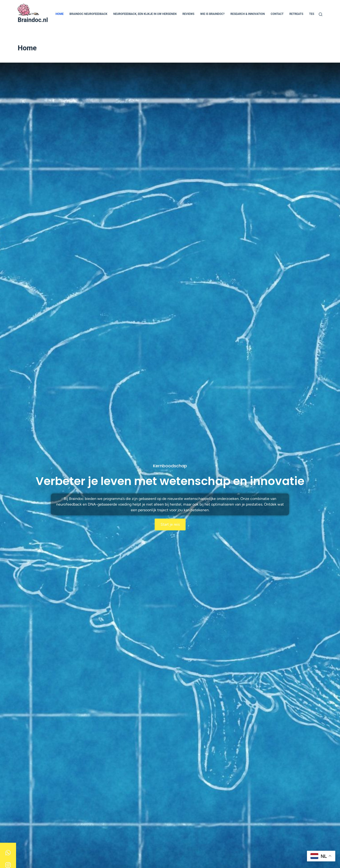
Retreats (296, 14)
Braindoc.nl (33, 20)
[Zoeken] (321, 14)
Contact (277, 14)
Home (59, 14)
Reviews (188, 14)
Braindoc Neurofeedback (88, 14)
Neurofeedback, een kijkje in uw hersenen (145, 14)
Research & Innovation (248, 14)
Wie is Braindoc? (212, 14)
